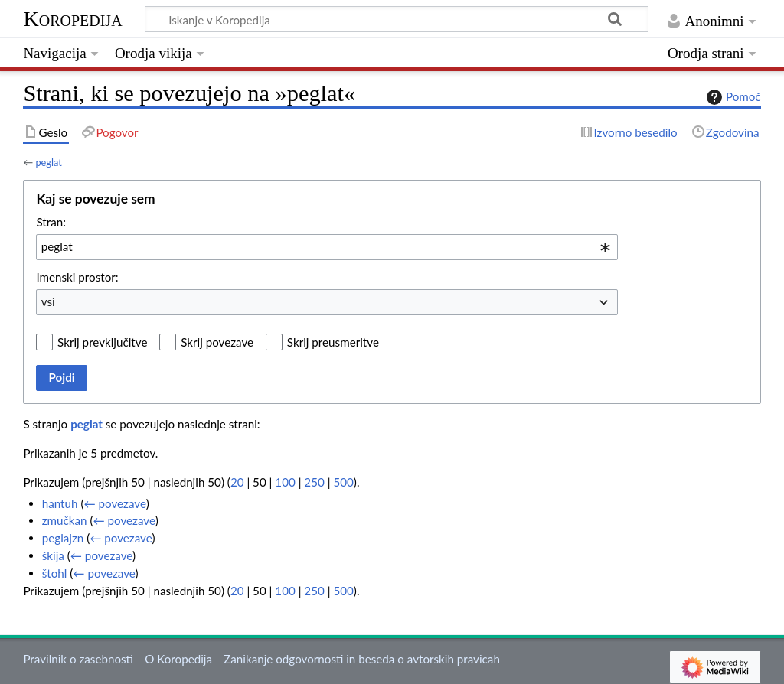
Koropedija (72, 19)
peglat (48, 162)
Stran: (51, 222)
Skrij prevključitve (102, 342)
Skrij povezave (217, 342)
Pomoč (732, 97)
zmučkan (65, 520)
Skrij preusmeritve (333, 342)
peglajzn (63, 538)
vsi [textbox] (48, 301)
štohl (55, 573)
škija (53, 555)
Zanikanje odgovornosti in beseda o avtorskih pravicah (362, 659)
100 (285, 482)
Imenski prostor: (77, 277)
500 (343, 482)
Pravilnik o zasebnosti (78, 659)
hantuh (60, 503)
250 (314, 482)
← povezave (114, 503)
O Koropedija (178, 659)
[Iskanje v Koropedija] (397, 19)
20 (237, 482)
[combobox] (327, 247)
